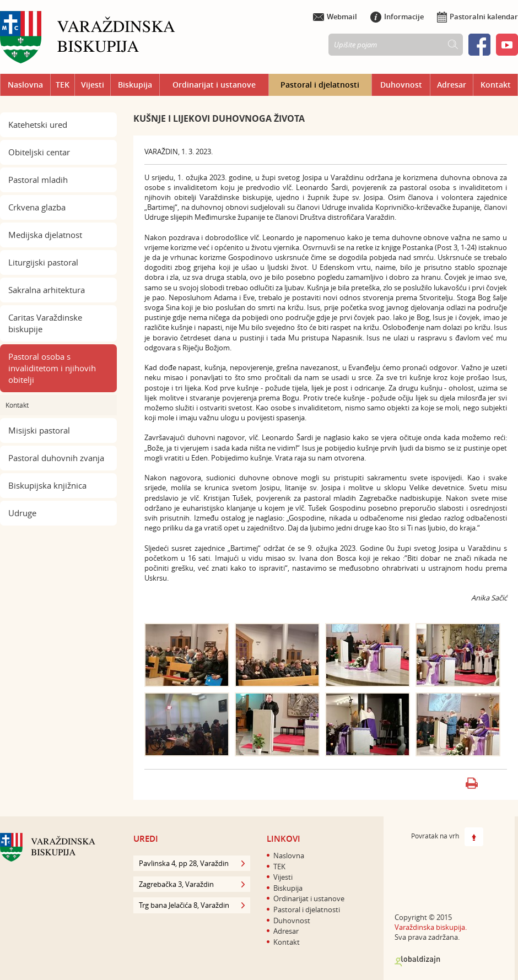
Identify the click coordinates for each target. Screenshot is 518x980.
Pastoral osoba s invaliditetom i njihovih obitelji (52, 368)
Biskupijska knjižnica (47, 485)
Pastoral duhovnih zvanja (56, 458)
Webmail (335, 17)
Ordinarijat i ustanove (214, 85)
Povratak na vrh (447, 837)
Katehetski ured (38, 124)
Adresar (452, 85)
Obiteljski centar (39, 152)
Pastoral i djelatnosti (320, 85)
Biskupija (135, 85)
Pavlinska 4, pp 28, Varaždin (192, 863)
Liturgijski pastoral (43, 262)
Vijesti (93, 85)
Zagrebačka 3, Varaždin (192, 884)
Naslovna (25, 85)
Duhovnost (401, 85)
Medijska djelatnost (45, 235)
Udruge (22, 513)
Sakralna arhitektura (47, 290)
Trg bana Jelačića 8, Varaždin (192, 905)
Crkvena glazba (37, 207)
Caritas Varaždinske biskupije (45, 323)
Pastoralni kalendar (477, 17)
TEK (63, 85)
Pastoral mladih (38, 180)
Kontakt (496, 85)
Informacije (397, 17)
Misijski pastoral (39, 430)
